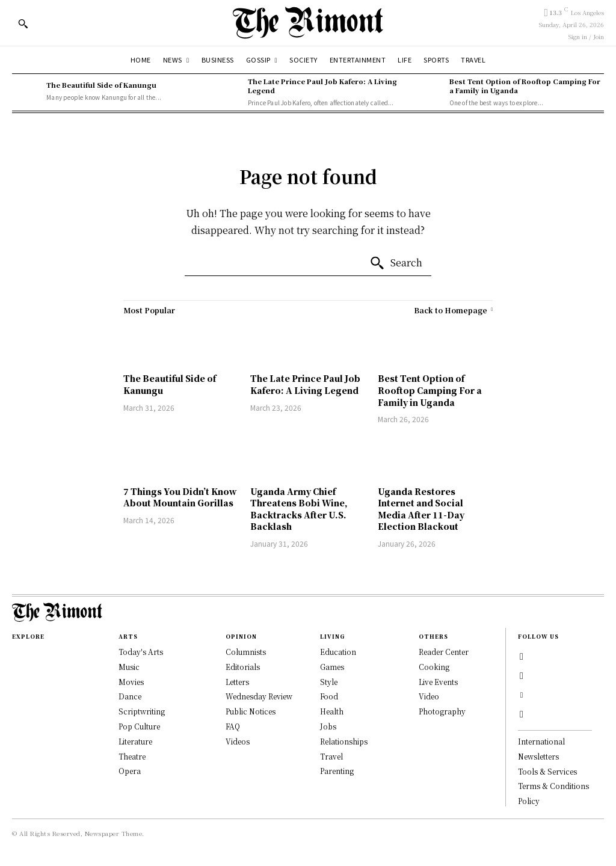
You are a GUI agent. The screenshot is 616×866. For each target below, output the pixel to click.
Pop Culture (139, 726)
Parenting (337, 771)
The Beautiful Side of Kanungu (101, 85)
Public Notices (251, 711)
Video (429, 696)
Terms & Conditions (553, 786)
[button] (23, 23)
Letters (237, 682)
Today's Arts (141, 652)
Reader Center (444, 652)
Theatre (132, 756)
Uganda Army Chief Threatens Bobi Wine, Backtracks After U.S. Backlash (299, 509)
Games (332, 667)
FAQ (233, 726)
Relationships (344, 741)
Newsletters (538, 756)
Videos (238, 741)
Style (329, 682)
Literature (135, 741)
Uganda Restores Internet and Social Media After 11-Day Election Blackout (421, 509)
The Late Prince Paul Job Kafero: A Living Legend (322, 86)
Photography (442, 711)
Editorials (243, 667)
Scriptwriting (142, 711)
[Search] (396, 263)
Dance (130, 696)
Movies (131, 682)
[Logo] (308, 23)
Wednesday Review (259, 696)
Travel (331, 756)
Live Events (438, 682)
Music (129, 667)
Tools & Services (547, 771)
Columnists (246, 652)
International (541, 741)
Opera (130, 771)
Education (338, 652)
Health (332, 711)
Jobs (328, 726)
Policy (529, 801)
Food (329, 696)
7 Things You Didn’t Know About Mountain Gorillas (180, 497)
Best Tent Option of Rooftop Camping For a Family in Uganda (525, 86)
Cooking (434, 667)
